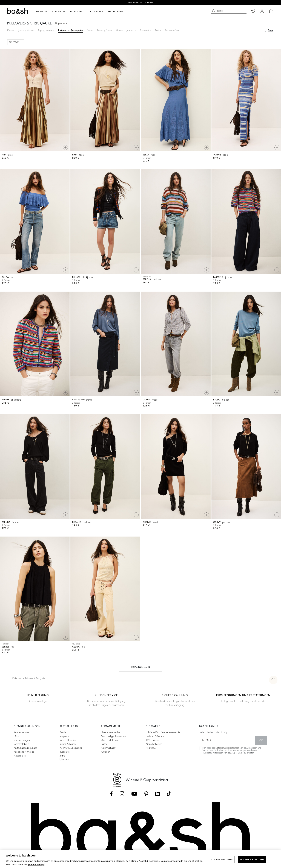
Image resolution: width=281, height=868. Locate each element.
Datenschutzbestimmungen (227, 749)
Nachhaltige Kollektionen (114, 738)
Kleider (11, 30)
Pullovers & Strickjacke (70, 30)
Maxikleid (64, 761)
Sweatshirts (145, 30)
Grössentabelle (21, 745)
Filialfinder (151, 749)
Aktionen (106, 753)
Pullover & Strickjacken (71, 749)
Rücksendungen (22, 741)
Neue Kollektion (154, 745)
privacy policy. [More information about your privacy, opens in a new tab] (36, 865)
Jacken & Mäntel (68, 745)
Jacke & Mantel (26, 30)
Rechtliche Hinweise (24, 753)
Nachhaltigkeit (109, 749)
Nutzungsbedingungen (26, 749)
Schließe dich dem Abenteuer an (163, 734)
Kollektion (17, 680)
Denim (90, 30)
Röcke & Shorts (105, 30)
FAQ (16, 738)
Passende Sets (172, 30)
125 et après (152, 741)
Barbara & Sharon (155, 738)
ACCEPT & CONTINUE (252, 859)
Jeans (62, 757)
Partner (105, 745)
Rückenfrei (65, 753)
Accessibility (20, 757)
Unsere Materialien (111, 741)
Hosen (119, 30)
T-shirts (158, 30)
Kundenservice (21, 734)
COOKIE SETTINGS (222, 859)
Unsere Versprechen (111, 734)
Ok (261, 742)
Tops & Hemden (46, 30)
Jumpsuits (131, 30)
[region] (140, 859)
